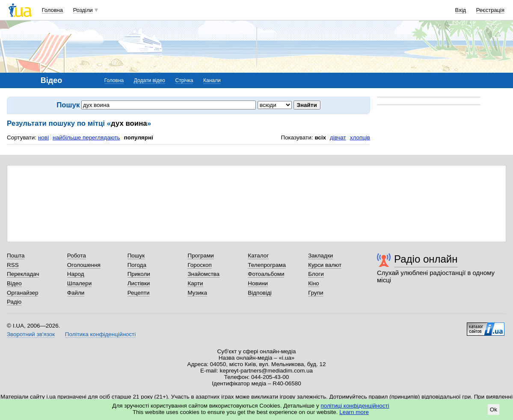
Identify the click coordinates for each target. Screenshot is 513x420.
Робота (77, 256)
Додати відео (150, 80)
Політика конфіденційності (100, 334)
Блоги (316, 274)
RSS (13, 265)
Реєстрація (490, 10)
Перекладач (23, 274)
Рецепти (139, 293)
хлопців (360, 138)
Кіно (314, 283)
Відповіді (260, 293)
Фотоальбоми (266, 274)
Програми (200, 256)
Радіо (14, 302)
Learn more (354, 412)
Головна (52, 10)
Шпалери (79, 283)
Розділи (83, 10)
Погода (137, 265)
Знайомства (203, 274)
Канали (212, 80)
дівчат (338, 138)
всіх (320, 138)
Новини (258, 283)
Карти (195, 283)
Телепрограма (267, 265)
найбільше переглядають (86, 138)
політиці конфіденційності (355, 406)
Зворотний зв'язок (31, 334)
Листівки (139, 283)
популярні (139, 138)
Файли (76, 293)
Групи (316, 293)
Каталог (258, 256)
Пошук (136, 256)
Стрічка (184, 80)
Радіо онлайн (426, 259)
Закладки (320, 256)
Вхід (461, 10)
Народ (76, 274)
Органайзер (22, 293)
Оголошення (84, 265)
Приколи (139, 274)
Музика (197, 293)
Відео (14, 283)
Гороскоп (199, 265)
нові (43, 138)
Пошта (16, 256)
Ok (494, 410)
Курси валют (325, 265)
